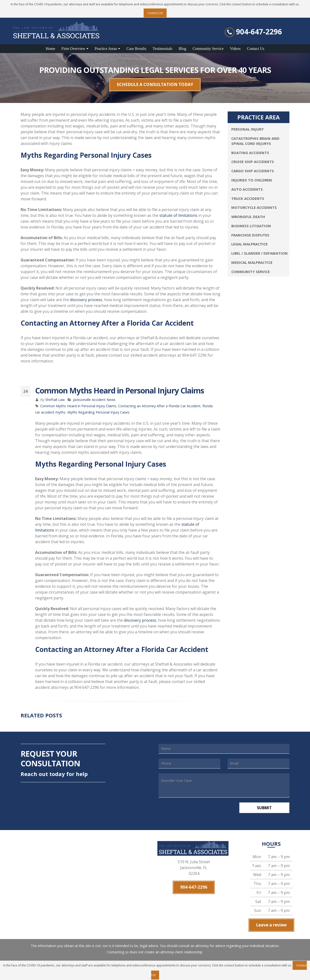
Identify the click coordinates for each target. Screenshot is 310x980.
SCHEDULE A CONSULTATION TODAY (155, 84)
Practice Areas (106, 49)
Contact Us (256, 49)
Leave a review (271, 925)
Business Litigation (251, 226)
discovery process (86, 300)
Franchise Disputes (250, 235)
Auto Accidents (247, 189)
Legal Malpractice (249, 244)
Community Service (208, 49)
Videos (235, 49)
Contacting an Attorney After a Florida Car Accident (159, 406)
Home (50, 49)
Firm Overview (73, 49)
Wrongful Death (248, 217)
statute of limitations (178, 215)
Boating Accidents (250, 153)
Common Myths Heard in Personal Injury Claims (78, 406)
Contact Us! (155, 13)
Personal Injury (248, 129)
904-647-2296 (259, 32)
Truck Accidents (248, 198)
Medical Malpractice (252, 262)
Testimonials (163, 49)
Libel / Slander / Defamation (260, 253)
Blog (182, 49)
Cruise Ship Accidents (253, 162)
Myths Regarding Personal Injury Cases (98, 412)
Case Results (136, 49)
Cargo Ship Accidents (253, 171)
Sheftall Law (55, 400)
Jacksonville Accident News (94, 400)
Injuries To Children (252, 180)
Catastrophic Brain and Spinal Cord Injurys (255, 141)
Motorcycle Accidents (254, 207)
